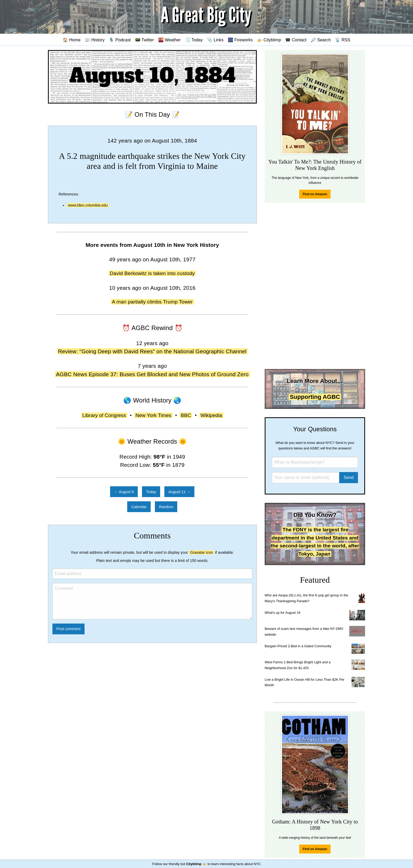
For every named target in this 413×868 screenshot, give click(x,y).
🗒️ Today (194, 40)
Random (166, 507)
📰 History (95, 40)
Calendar (139, 507)
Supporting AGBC (315, 397)
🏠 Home (72, 40)
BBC (186, 415)
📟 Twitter (145, 40)
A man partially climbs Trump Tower (152, 302)
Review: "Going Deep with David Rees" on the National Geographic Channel (152, 351)
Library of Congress (104, 415)
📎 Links (215, 40)
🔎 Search (321, 40)
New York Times (153, 415)
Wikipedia (211, 415)
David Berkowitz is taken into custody (152, 273)
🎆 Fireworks (240, 40)
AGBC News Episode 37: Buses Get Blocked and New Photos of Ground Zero (152, 374)
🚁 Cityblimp (269, 40)
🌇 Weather (169, 40)
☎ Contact (296, 40)
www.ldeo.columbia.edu (88, 205)
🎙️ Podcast (120, 40)
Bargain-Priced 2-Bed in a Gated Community (298, 646)
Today (151, 492)
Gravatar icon (201, 552)
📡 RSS (343, 40)
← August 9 (124, 492)
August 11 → (180, 492)
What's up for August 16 (282, 613)
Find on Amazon (315, 194)
